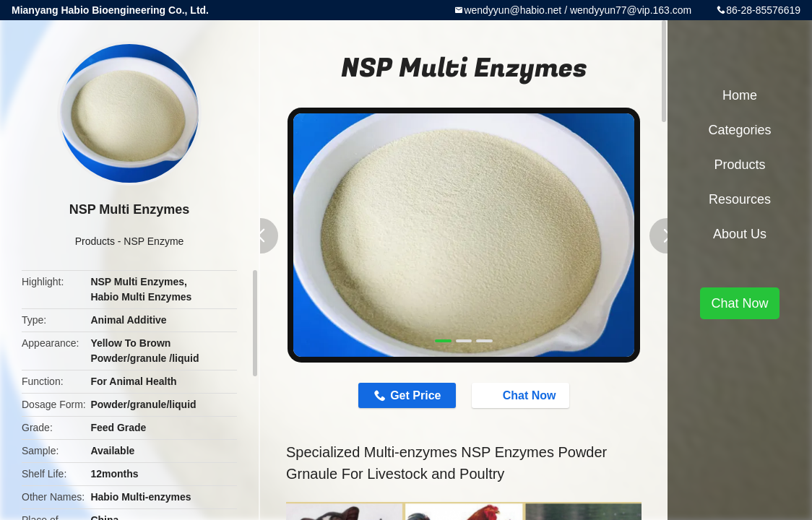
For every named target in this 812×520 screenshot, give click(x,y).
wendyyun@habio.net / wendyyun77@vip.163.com (578, 10)
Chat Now (522, 395)
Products (95, 241)
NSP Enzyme (154, 241)
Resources (740, 199)
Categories (739, 130)
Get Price (415, 395)
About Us (740, 234)
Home (740, 95)
